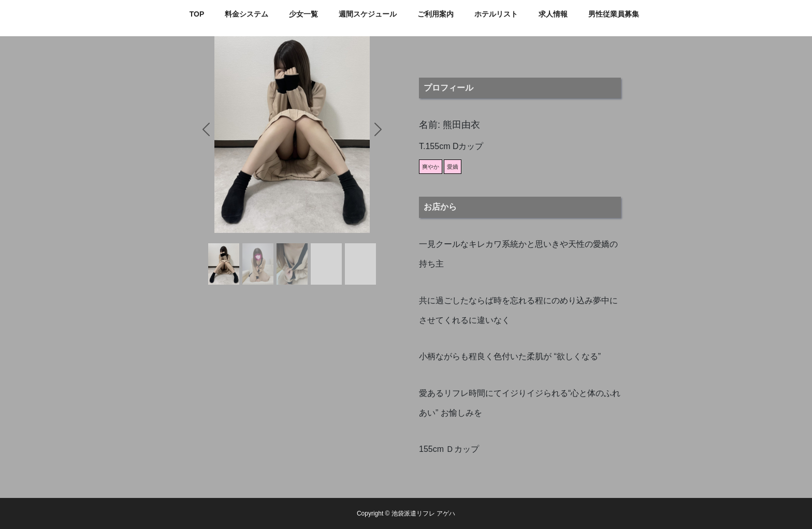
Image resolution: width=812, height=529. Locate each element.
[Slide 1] (224, 264)
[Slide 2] (258, 264)
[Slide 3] (292, 264)
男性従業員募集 (614, 14)
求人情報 (553, 14)
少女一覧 (303, 14)
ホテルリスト (496, 14)
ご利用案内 (436, 14)
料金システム (247, 14)
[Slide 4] (326, 264)
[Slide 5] (360, 264)
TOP (197, 14)
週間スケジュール (368, 14)
